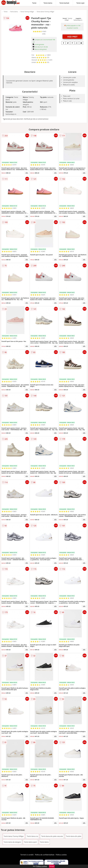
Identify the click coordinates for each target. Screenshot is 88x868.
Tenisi (34, 3)
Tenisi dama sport (30, 842)
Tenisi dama (48, 3)
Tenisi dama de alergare (12, 842)
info (27, 173)
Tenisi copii (80, 3)
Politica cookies (61, 855)
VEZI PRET (72, 37)
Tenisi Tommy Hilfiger (27, 12)
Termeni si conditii (27, 855)
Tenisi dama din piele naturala (52, 836)
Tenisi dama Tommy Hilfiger (45, 12)
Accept (52, 866)
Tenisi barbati (64, 3)
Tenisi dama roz (32, 836)
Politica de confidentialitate (45, 855)
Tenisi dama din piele (74, 836)
